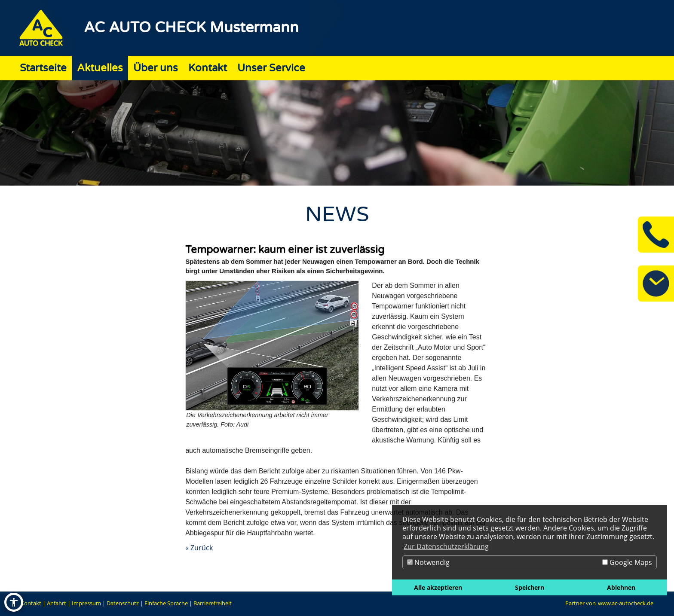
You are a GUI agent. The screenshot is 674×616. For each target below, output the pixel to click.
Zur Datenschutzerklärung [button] (446, 546)
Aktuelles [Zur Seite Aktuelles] (100, 68)
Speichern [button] (530, 587)
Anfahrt (57, 603)
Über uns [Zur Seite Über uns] (156, 68)
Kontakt (31, 603)
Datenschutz (123, 603)
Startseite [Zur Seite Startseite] (43, 68)
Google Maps (627, 562)
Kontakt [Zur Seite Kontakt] (208, 68)
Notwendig (428, 562)
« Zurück (199, 548)
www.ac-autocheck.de (626, 603)
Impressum (86, 603)
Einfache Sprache (166, 603)
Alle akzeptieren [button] (438, 587)
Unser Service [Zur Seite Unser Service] (271, 68)
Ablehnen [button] (621, 587)
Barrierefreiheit (213, 603)
